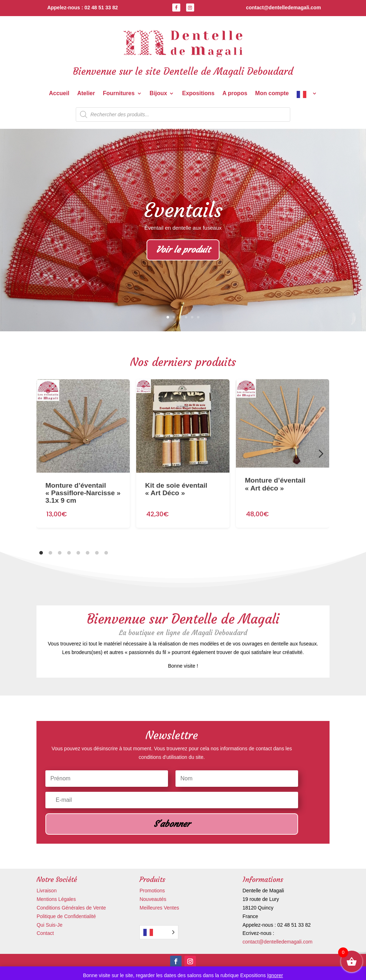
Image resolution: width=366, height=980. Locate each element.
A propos (235, 94)
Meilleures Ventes (159, 908)
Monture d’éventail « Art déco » (276, 468)
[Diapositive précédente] (45, 454)
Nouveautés (153, 899)
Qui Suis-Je (49, 925)
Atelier (86, 94)
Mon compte (272, 94)
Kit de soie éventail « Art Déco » (176, 478)
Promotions (152, 891)
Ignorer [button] (275, 975)
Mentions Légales (56, 899)
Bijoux (159, 94)
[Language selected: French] (159, 932)
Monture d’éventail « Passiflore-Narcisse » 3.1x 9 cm (83, 485)
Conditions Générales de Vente (71, 908)
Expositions (198, 94)
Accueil (59, 94)
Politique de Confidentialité (66, 916)
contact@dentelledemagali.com (278, 942)
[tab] (41, 553)
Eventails (183, 211)
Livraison (46, 891)
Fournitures (119, 94)
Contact (45, 933)
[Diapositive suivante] (321, 454)
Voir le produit (183, 250)
